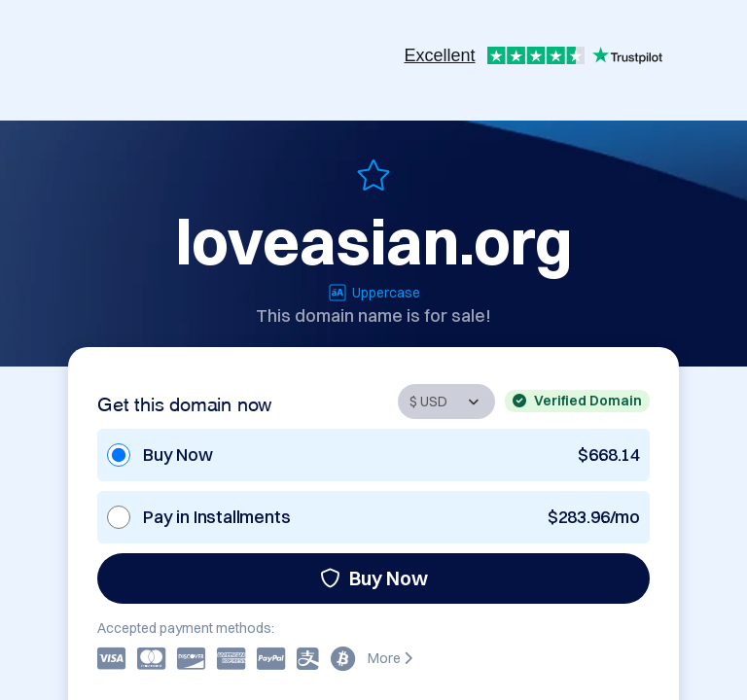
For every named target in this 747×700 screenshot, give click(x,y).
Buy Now (374, 578)
